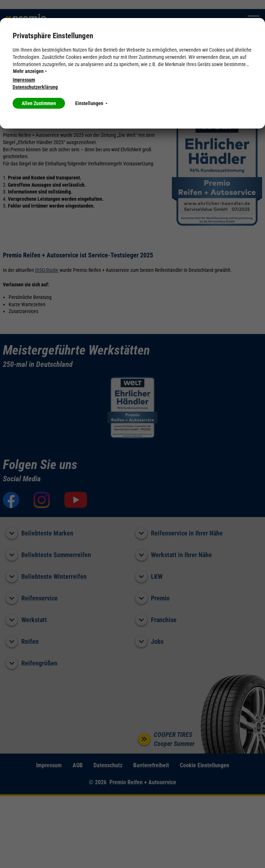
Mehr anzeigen (30, 71)
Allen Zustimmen (39, 103)
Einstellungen (91, 103)
